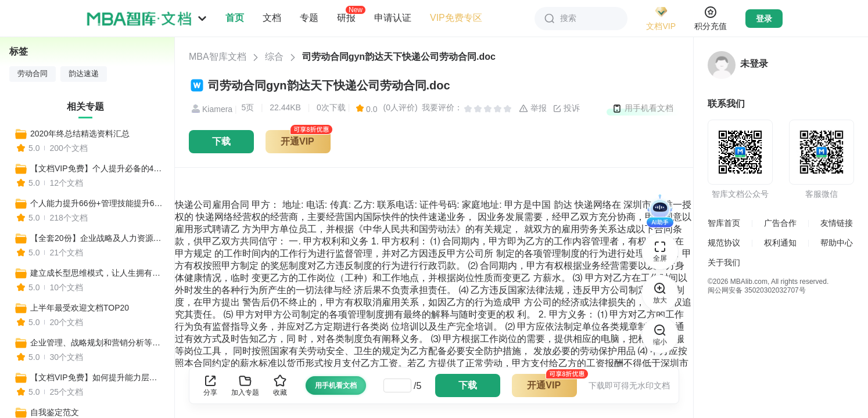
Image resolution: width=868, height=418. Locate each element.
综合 (274, 57)
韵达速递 (84, 74)
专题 (309, 18)
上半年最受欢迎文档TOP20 (80, 308)
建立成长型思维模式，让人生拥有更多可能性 (97, 273)
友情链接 (837, 223)
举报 (533, 109)
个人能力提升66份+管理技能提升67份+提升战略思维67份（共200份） (97, 203)
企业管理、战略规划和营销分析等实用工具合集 (97, 343)
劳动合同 (33, 74)
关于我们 (724, 262)
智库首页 (724, 223)
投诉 (566, 109)
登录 (764, 19)
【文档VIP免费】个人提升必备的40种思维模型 (97, 168)
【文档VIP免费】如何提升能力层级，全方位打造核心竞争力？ (97, 377)
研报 (346, 17)
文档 (272, 18)
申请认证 (393, 18)
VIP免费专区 (456, 18)
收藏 (280, 385)
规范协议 (724, 243)
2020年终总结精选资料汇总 (80, 134)
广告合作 (780, 223)
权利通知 (780, 243)
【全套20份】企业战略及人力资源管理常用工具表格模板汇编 (97, 238)
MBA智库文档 (218, 57)
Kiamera (211, 109)
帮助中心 (837, 243)
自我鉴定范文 (55, 412)
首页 (235, 18)
